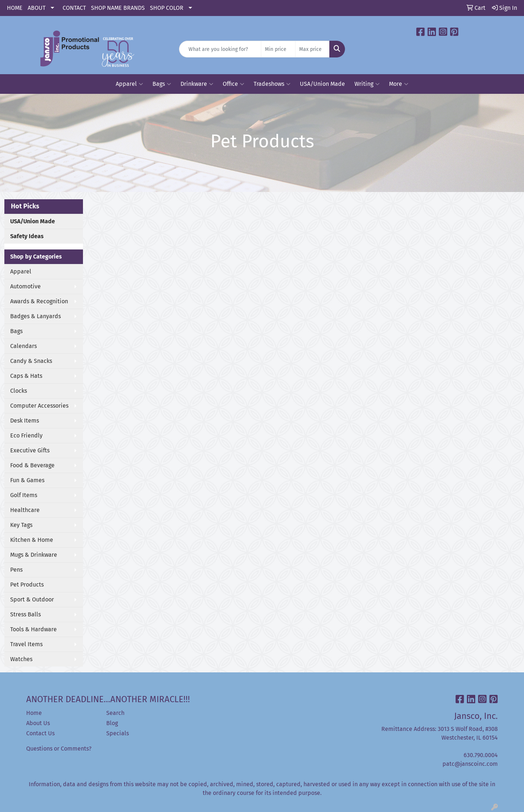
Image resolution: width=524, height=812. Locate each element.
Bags (162, 84)
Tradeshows (272, 84)
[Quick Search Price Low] (278, 49)
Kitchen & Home (32, 540)
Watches (21, 659)
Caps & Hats (26, 376)
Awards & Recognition (39, 301)
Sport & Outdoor (32, 599)
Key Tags (21, 525)
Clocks (19, 391)
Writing (367, 84)
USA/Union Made (322, 84)
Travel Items (26, 644)
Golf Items (24, 495)
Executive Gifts (30, 450)
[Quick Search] (220, 49)
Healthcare (25, 510)
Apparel (129, 84)
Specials (118, 733)
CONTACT (74, 8)
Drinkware (197, 84)
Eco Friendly (26, 435)
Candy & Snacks (31, 361)
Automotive (25, 286)
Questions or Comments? (59, 749)
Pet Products (27, 585)
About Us (38, 723)
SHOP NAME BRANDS (118, 8)
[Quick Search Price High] (312, 49)
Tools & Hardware (33, 629)
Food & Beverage (32, 465)
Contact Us (40, 733)
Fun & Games (27, 480)
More (399, 84)
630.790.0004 (481, 755)
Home (34, 713)
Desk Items (25, 421)
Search (115, 713)
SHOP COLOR (167, 8)
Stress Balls (25, 614)
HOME (15, 8)
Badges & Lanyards (35, 316)
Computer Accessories (39, 406)
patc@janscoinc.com (470, 764)
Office (233, 84)
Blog (112, 723)
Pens (16, 570)
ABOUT (37, 8)
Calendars (23, 346)
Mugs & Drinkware (34, 555)
